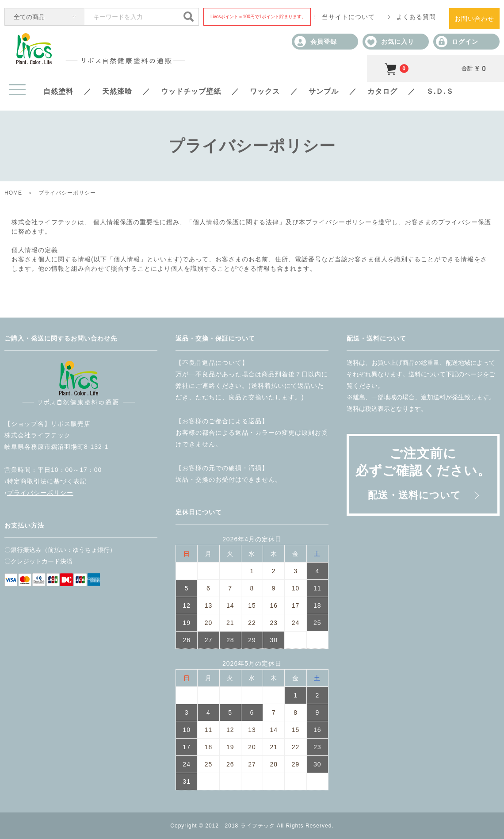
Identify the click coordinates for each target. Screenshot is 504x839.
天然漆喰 (117, 91)
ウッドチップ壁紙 (191, 91)
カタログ (382, 91)
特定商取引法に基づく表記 (47, 481)
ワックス (265, 91)
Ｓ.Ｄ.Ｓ (440, 91)
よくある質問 (416, 17)
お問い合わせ (474, 19)
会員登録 (316, 42)
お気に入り (390, 42)
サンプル (324, 91)
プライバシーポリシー (40, 493)
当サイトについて (348, 17)
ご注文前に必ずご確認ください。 (423, 473)
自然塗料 (58, 91)
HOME (13, 193)
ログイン (457, 42)
